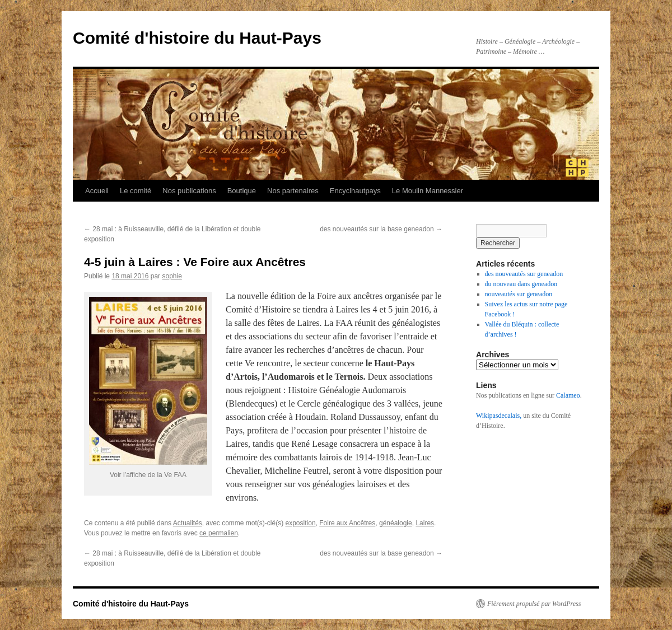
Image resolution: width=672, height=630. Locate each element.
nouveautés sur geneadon (519, 294)
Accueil (97, 191)
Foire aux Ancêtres (347, 523)
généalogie (396, 523)
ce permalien (219, 533)
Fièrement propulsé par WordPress (534, 604)
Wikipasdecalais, (499, 416)
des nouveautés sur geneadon (524, 274)
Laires (425, 523)
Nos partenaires (293, 191)
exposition (301, 523)
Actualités (188, 523)
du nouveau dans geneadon (521, 284)
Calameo (568, 395)
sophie (172, 276)
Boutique (242, 191)
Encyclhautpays (355, 191)
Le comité (136, 191)
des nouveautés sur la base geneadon (381, 229)
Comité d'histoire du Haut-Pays (197, 38)
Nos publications (189, 191)
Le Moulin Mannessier (428, 191)
